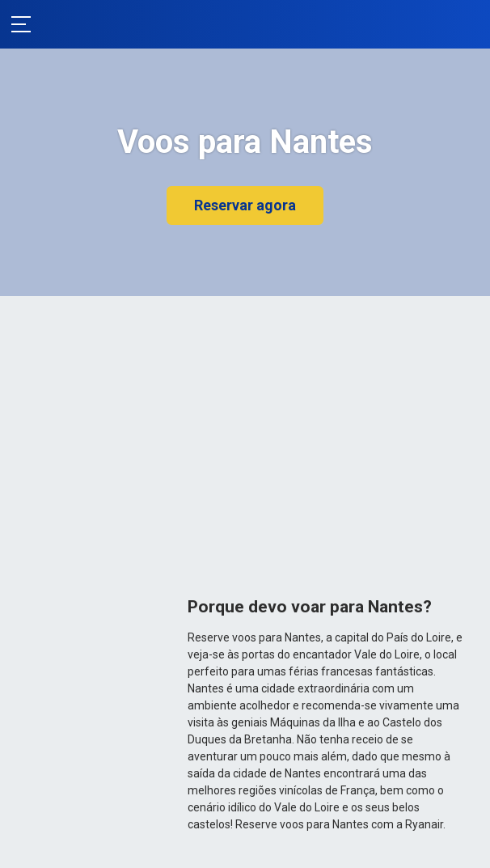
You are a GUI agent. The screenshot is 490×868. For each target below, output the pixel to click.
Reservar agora (245, 205)
